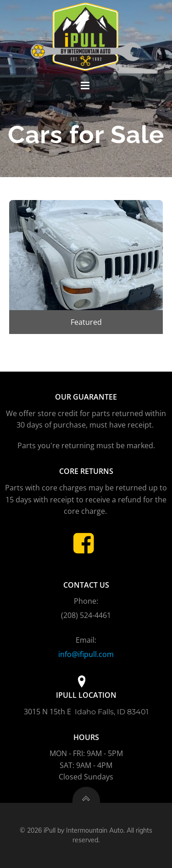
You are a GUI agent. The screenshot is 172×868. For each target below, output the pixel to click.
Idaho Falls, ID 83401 (112, 712)
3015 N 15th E (48, 712)
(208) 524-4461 (86, 615)
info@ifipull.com (86, 654)
